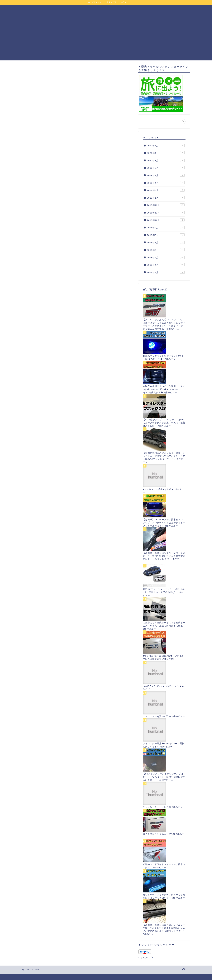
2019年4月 (166, 183)
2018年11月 (166, 212)
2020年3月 (166, 160)
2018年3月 (166, 272)
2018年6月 (166, 250)
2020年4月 (166, 153)
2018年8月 (166, 235)
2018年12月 (166, 205)
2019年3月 (166, 190)
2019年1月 (166, 198)
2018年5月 (166, 257)
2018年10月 (166, 220)
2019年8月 (166, 168)
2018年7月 (166, 242)
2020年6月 (166, 145)
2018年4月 (166, 265)
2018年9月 (166, 227)
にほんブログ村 (146, 958)
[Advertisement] (106, 40)
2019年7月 (166, 175)
